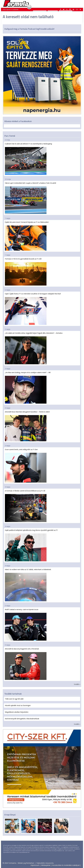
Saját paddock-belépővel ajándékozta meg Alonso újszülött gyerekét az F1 (31, 545)
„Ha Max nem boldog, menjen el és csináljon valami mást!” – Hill (28, 387)
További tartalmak (13, 694)
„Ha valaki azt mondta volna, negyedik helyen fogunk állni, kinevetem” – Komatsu (34, 348)
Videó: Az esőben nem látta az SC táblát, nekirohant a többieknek (28, 585)
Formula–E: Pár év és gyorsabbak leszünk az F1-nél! (26, 272)
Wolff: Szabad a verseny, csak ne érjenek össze (26, 625)
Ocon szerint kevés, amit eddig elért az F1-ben (26, 465)
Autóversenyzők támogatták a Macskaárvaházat (22, 719)
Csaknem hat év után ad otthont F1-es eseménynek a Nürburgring (28, 159)
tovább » (77, 684)
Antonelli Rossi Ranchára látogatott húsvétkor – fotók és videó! (27, 426)
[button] (80, 9)
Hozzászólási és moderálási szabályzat (66, 865)
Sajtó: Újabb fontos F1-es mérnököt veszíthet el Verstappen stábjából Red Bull (33, 309)
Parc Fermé (10, 136)
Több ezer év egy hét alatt (14, 699)
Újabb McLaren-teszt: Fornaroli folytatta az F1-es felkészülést (27, 236)
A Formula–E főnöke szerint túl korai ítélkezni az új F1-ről (26, 506)
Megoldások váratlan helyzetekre (17, 712)
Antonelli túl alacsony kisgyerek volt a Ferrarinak (26, 664)
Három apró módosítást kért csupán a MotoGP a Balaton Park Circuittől (30, 198)
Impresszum (35, 865)
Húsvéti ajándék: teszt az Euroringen (18, 705)
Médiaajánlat (46, 865)
